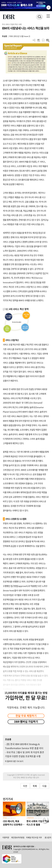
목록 (35, 786)
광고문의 (48, 837)
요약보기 (48, 40)
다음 (45, 786)
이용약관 (6, 837)
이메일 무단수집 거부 (34, 837)
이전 (25, 786)
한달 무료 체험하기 (26, 716)
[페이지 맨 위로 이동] (45, 820)
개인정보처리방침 (18, 837)
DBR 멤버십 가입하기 (26, 722)
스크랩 (43, 40)
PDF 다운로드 (39, 40)
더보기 (34, 40)
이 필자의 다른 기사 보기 (14, 761)
